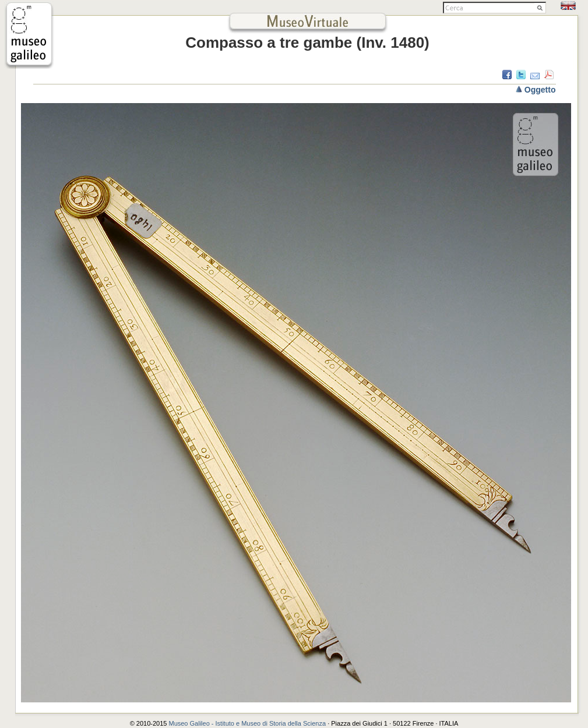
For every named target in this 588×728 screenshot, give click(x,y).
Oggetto (540, 90)
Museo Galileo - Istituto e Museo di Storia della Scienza (247, 723)
